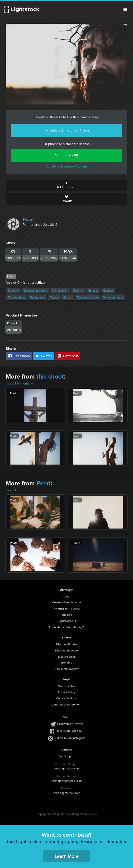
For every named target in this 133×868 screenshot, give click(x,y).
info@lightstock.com (67, 768)
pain (68, 297)
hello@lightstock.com (67, 793)
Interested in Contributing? (66, 627)
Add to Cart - (66, 155)
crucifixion (60, 291)
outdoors (38, 297)
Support (67, 615)
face (54, 297)
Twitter (44, 356)
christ (78, 291)
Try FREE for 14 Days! (66, 608)
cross (108, 291)
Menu (125, 9)
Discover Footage (66, 650)
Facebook (19, 356)
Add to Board (66, 185)
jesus (93, 291)
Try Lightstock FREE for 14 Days (66, 130)
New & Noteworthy (67, 669)
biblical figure (113, 297)
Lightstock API (67, 621)
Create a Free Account (67, 602)
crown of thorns (35, 291)
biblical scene (87, 297)
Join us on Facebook (70, 731)
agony (13, 291)
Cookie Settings (66, 698)
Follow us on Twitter (70, 724)
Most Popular (67, 657)
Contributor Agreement (66, 704)
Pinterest (68, 356)
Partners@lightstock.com (67, 781)
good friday (17, 297)
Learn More (67, 856)
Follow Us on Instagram (70, 738)
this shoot (50, 376)
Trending (66, 662)
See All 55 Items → (20, 383)
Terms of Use (66, 686)
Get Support (66, 756)
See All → (13, 490)
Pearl (28, 219)
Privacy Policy (67, 692)
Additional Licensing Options (67, 166)
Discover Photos (67, 644)
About (67, 596)
